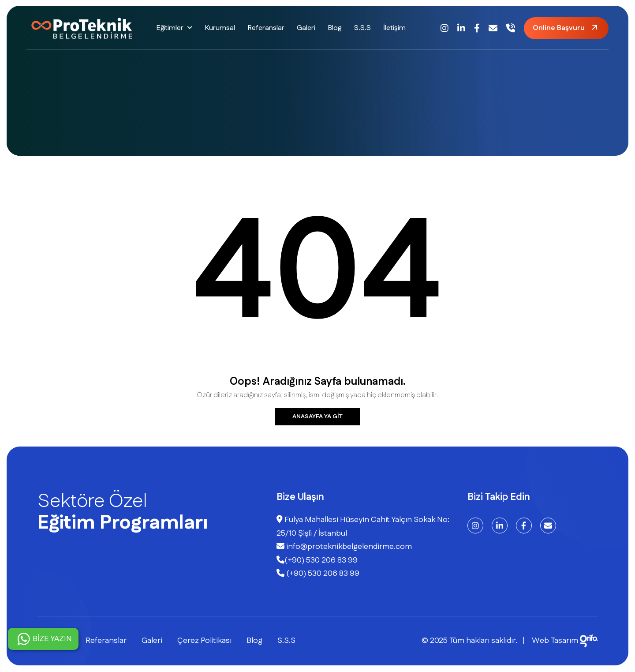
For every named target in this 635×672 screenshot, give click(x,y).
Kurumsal (220, 28)
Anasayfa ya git (317, 417)
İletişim (394, 28)
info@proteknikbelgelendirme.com (344, 547)
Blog (335, 28)
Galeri (306, 28)
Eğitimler (170, 28)
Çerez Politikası (204, 641)
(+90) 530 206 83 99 (317, 560)
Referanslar (266, 28)
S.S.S (362, 28)
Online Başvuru (559, 28)
